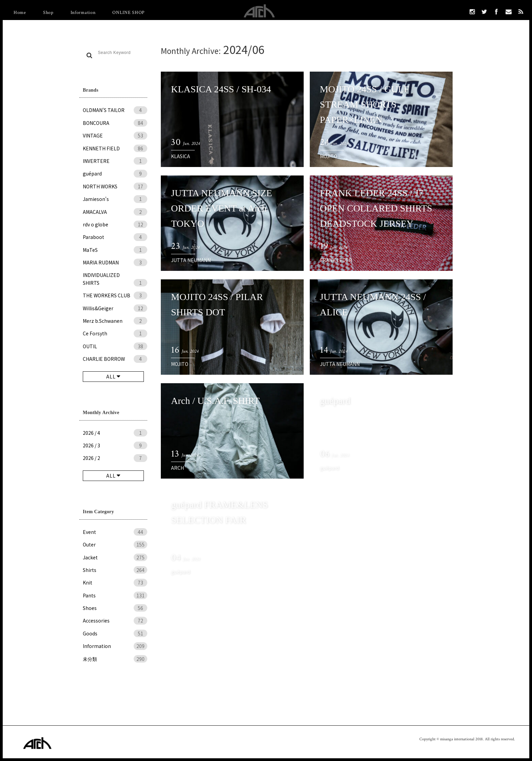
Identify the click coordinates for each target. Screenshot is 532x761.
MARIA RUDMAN (115, 262)
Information (83, 13)
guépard (115, 173)
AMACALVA (115, 212)
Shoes (115, 608)
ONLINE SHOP (128, 13)
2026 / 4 (115, 433)
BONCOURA (115, 123)
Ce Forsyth (115, 333)
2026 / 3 (115, 445)
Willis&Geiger (115, 308)
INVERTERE (115, 161)
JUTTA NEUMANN (191, 260)
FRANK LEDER (336, 260)
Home (20, 13)
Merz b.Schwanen (115, 321)
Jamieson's (115, 199)
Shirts (115, 570)
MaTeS (115, 250)
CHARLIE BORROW (115, 359)
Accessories (115, 620)
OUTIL (115, 346)
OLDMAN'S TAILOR (115, 110)
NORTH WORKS (115, 186)
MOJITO (329, 156)
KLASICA (180, 156)
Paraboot (115, 237)
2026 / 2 (115, 458)
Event (115, 532)
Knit (115, 582)
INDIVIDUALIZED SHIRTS (115, 279)
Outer (115, 544)
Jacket (115, 557)
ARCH (177, 468)
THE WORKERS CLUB (115, 295)
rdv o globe (115, 224)
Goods (115, 633)
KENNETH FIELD (115, 148)
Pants (115, 595)
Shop (48, 13)
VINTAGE (115, 135)
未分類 (115, 659)
